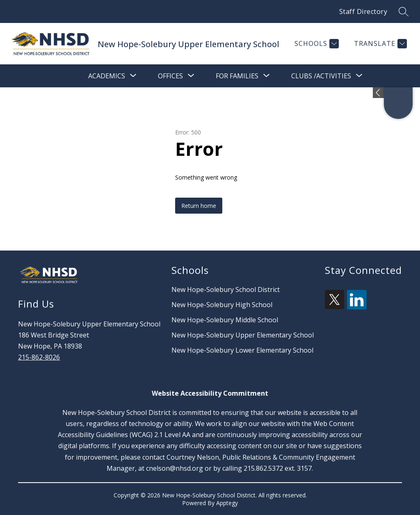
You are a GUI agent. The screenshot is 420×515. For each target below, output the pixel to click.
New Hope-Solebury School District (226, 289)
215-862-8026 (39, 357)
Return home (199, 206)
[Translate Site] (379, 44)
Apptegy (227, 503)
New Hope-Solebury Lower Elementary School (242, 350)
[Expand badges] (378, 93)
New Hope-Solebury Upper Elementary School (243, 335)
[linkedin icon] (357, 307)
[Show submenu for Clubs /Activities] (321, 76)
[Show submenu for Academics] (107, 76)
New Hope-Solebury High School (222, 305)
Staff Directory (363, 11)
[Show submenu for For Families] (237, 76)
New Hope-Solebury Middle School (225, 320)
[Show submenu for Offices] (170, 76)
